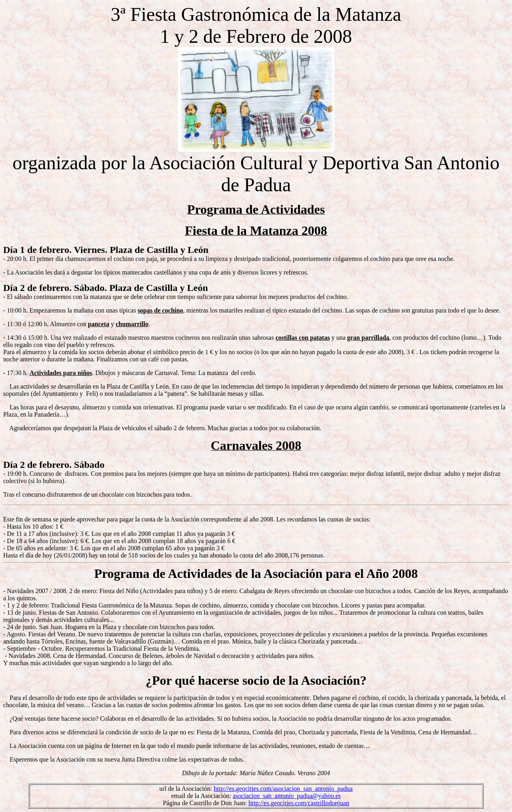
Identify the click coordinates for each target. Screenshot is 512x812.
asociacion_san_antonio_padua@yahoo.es (287, 796)
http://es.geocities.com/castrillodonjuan (299, 803)
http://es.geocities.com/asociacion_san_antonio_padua (283, 789)
